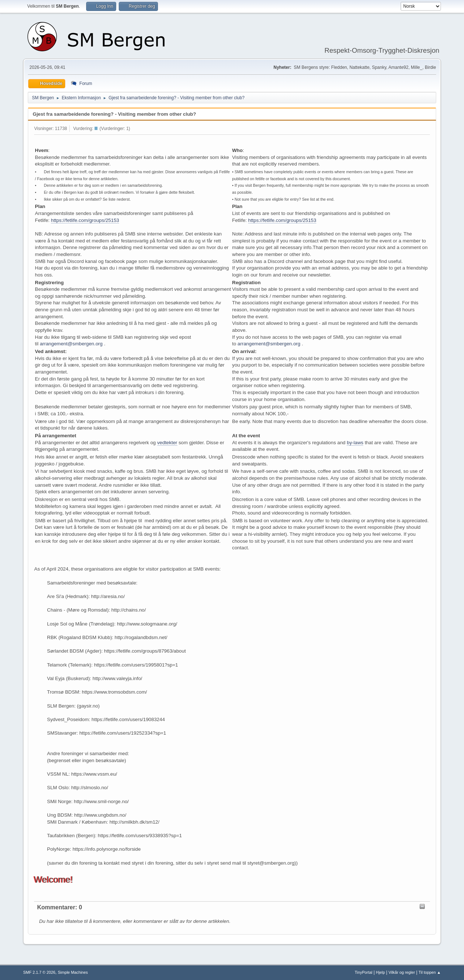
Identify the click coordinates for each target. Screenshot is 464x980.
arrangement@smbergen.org (71, 344)
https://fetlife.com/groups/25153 (85, 220)
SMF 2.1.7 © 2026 (39, 972)
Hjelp (381, 972)
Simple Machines (73, 972)
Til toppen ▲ (430, 972)
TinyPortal (364, 972)
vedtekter (167, 443)
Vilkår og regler (402, 972)
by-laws (355, 443)
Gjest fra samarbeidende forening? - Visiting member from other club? (114, 114)
